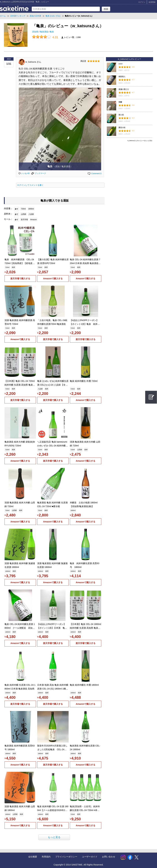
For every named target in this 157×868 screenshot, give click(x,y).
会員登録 (152, 2)
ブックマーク (39, 173)
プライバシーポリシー (66, 857)
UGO (120, 64)
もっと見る (54, 837)
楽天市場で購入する (20, 279)
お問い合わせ (109, 857)
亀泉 (52, 32)
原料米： (8, 214)
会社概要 (33, 857)
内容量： (8, 208)
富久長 (121, 115)
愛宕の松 (122, 128)
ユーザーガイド (90, 857)
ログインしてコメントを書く (30, 185)
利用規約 (46, 857)
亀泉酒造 (44, 32)
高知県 (36, 32)
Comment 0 (94, 174)
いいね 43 (24, 173)
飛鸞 (120, 102)
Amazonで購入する (53, 279)
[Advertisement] (130, 165)
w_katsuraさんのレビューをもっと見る (140, 141)
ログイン (142, 2)
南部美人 (122, 77)
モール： (8, 219)
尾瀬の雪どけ (124, 89)
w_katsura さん (33, 62)
